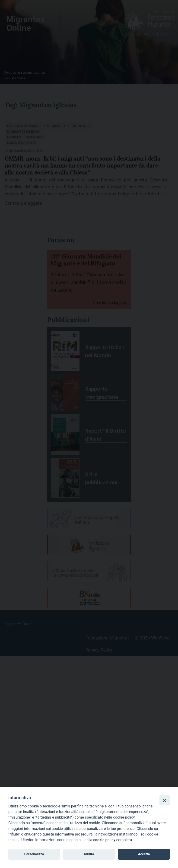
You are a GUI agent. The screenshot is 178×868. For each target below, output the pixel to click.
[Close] (165, 800)
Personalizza (34, 854)
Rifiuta (89, 854)
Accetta (144, 854)
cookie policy (104, 840)
